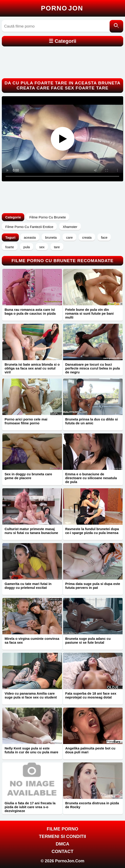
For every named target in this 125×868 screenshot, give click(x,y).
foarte (10, 247)
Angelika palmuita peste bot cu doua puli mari (90, 750)
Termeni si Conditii (63, 836)
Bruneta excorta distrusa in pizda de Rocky (92, 805)
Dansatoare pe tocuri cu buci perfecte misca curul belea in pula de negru (93, 368)
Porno (62, 8)
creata (87, 237)
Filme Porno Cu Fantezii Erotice (29, 227)
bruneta (51, 237)
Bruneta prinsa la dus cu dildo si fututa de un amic (92, 421)
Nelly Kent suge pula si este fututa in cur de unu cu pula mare (31, 750)
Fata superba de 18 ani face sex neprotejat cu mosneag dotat (91, 695)
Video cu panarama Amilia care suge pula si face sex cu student (31, 695)
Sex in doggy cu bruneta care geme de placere (28, 476)
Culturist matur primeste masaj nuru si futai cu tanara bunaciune (31, 531)
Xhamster (70, 227)
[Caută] (116, 26)
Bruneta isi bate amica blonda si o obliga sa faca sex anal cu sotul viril (32, 368)
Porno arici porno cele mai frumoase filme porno (26, 421)
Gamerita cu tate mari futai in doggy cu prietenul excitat (28, 586)
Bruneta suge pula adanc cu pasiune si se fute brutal (88, 640)
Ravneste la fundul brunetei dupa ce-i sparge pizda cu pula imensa (92, 531)
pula (27, 247)
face (104, 237)
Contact (62, 851)
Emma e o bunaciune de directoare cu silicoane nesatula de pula (91, 478)
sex (42, 247)
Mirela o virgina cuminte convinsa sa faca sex (32, 640)
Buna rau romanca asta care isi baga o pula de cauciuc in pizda (30, 311)
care (69, 237)
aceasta (30, 237)
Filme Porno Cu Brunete (48, 217)
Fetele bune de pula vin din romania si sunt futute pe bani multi (89, 313)
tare (57, 247)
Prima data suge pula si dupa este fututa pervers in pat (93, 586)
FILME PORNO (62, 829)
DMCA (63, 844)
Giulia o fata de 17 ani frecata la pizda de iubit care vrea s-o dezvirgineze (30, 807)
